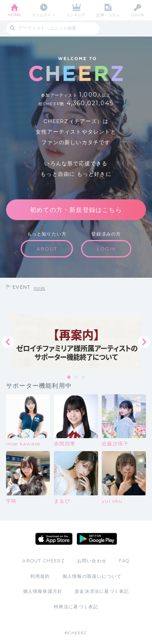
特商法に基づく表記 (76, 607)
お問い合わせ (92, 561)
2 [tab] (77, 378)
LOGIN (137, 15)
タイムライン (44, 15)
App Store (54, 539)
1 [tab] (69, 378)
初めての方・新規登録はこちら (76, 210)
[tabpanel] (76, 342)
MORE (40, 288)
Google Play (97, 539)
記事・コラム (108, 15)
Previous (8, 342)
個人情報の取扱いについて (92, 576)
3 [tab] (84, 378)
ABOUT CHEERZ (43, 561)
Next (144, 342)
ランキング (76, 15)
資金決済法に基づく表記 (102, 591)
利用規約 (40, 576)
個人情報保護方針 (43, 591)
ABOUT (47, 249)
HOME (15, 15)
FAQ (124, 561)
